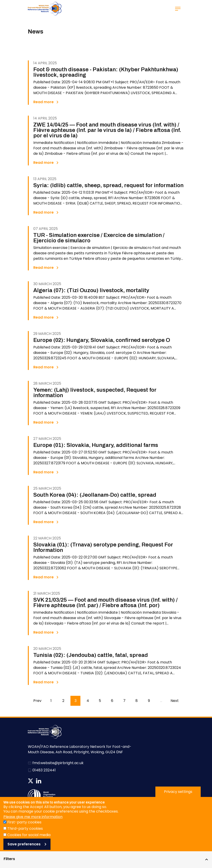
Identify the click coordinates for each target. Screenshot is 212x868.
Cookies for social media (29, 843)
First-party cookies (24, 830)
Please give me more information (33, 824)
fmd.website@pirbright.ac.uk (58, 763)
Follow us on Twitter (31, 781)
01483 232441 (44, 770)
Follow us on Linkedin (39, 781)
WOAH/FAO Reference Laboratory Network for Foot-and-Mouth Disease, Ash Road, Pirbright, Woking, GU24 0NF (80, 749)
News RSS (46, 781)
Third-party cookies (25, 836)
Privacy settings (178, 799)
